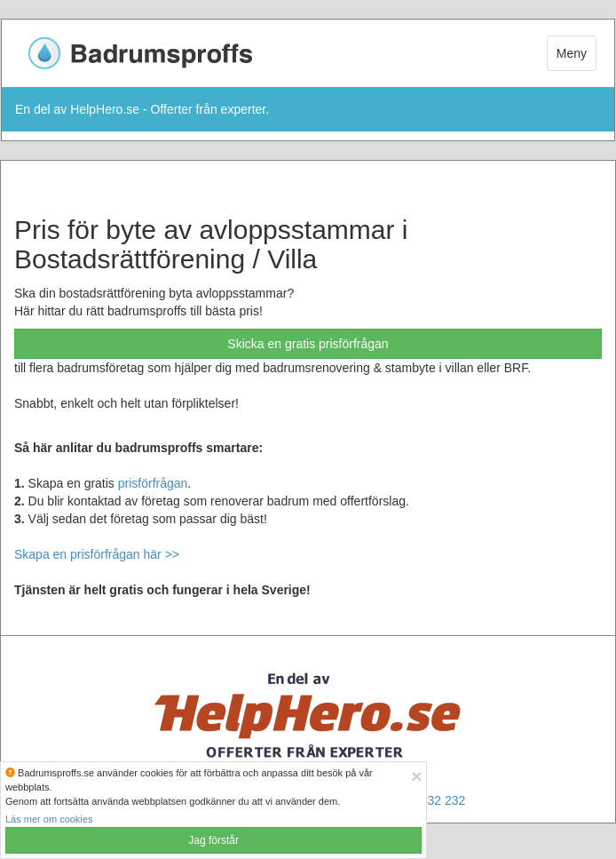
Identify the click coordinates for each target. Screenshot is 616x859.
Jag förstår (213, 840)
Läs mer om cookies (49, 819)
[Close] (416, 776)
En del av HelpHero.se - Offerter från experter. (142, 109)
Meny (572, 53)
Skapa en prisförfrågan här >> (97, 554)
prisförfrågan (153, 483)
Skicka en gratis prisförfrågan (308, 344)
